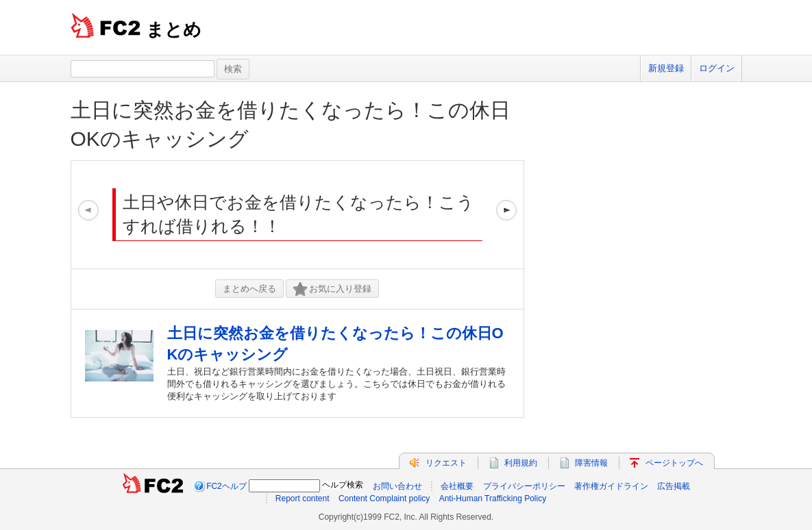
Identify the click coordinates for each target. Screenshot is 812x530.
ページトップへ (674, 463)
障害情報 (591, 463)
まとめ (174, 29)
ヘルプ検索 (343, 485)
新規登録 (666, 68)
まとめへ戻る (249, 289)
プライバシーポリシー (524, 486)
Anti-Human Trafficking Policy (493, 499)
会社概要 (457, 486)
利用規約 (521, 463)
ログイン (717, 68)
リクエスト (446, 463)
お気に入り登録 (332, 289)
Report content (303, 499)
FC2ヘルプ (226, 486)
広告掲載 (674, 486)
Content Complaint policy (384, 499)
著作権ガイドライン (611, 486)
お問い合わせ (397, 486)
